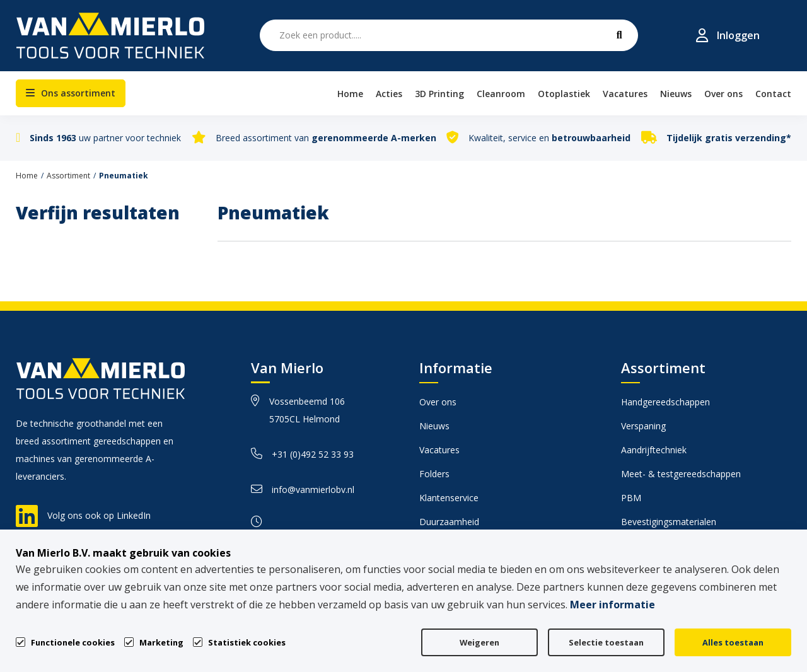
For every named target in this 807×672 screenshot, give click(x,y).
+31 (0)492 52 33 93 (302, 454)
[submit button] (619, 35)
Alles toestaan (733, 642)
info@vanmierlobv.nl (303, 490)
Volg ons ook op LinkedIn (99, 515)
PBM (631, 498)
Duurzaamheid (449, 522)
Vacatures (439, 450)
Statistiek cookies (247, 642)
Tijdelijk (729, 138)
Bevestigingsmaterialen (669, 522)
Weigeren (479, 642)
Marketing (161, 642)
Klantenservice (449, 498)
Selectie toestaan (606, 642)
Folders (434, 474)
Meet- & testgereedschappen (681, 474)
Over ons (438, 402)
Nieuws (434, 426)
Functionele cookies (73, 641)
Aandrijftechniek (654, 450)
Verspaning (643, 426)
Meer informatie (613, 605)
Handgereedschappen (665, 402)
